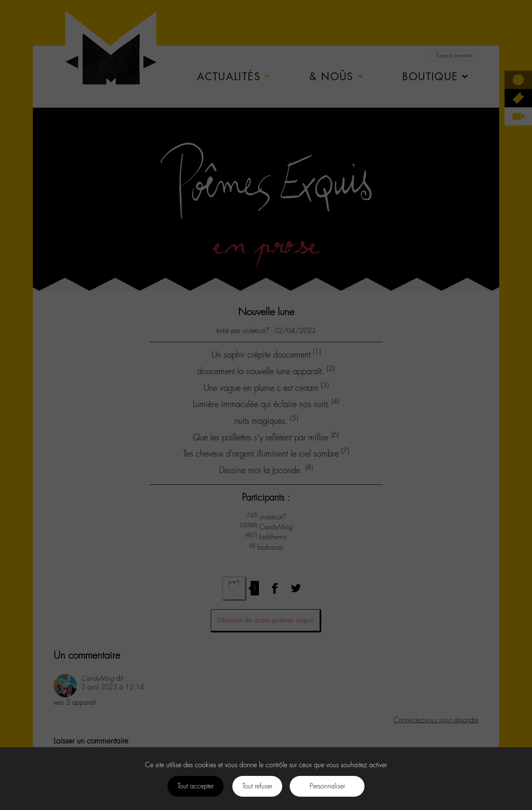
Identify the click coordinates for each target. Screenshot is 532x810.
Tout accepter (196, 786)
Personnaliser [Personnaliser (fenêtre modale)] (327, 786)
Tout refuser (257, 786)
